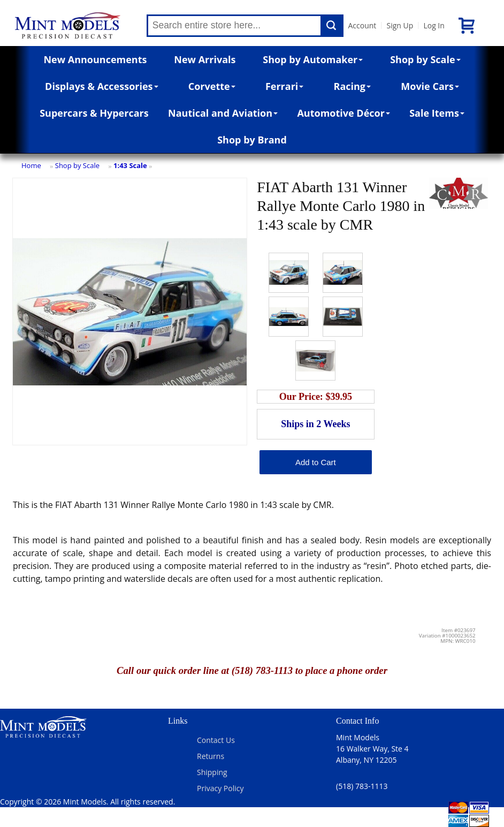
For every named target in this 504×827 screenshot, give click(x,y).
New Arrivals (205, 59)
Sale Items (437, 113)
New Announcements (95, 59)
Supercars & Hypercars (94, 113)
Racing (353, 86)
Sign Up (400, 25)
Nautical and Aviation (223, 113)
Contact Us (216, 740)
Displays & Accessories (101, 86)
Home (31, 165)
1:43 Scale (130, 165)
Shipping (212, 772)
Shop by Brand (252, 140)
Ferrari (284, 86)
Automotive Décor (343, 113)
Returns (211, 756)
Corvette (212, 86)
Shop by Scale (425, 59)
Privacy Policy (220, 788)
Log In (434, 25)
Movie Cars (430, 86)
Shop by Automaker (313, 59)
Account (362, 25)
